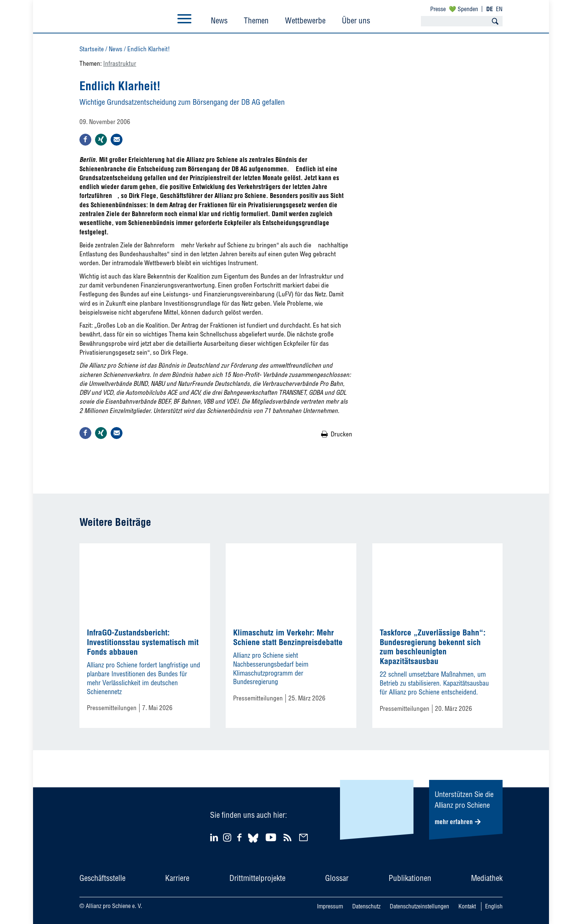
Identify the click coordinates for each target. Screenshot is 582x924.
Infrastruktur (120, 63)
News (219, 20)
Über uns (356, 20)
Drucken (341, 434)
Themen (256, 20)
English (494, 906)
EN (499, 9)
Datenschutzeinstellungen (419, 906)
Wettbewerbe (305, 20)
